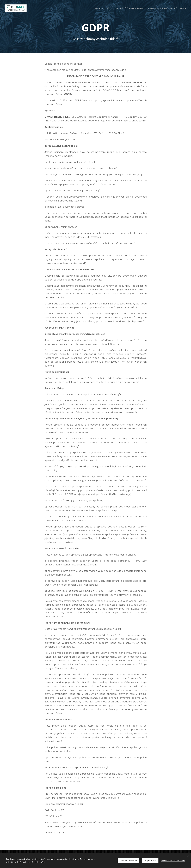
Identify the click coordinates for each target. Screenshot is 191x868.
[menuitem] (99, 8)
